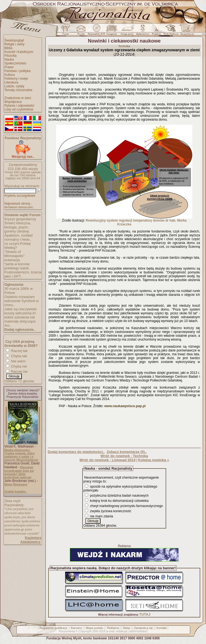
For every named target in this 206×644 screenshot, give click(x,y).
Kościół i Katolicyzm (19, 52)
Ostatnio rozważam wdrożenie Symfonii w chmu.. (22, 301)
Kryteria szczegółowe (20, 196)
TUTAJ (145, 614)
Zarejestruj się (143, 628)
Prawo (9, 67)
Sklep (126, 628)
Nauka (9, 59)
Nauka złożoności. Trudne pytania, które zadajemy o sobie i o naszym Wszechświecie (21, 455)
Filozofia (10, 56)
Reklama (113, 628)
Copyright (85, 631)
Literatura (11, 82)
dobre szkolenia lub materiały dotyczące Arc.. (20, 321)
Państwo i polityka (17, 71)
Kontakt (162, 628)
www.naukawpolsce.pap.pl (125, 406)
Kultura (10, 75)
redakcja (122, 631)
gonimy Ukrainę (17, 231)
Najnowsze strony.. (18, 204)
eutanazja (12, 260)
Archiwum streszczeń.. (19, 207)
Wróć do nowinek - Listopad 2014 (108, 460)
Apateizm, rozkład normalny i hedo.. (18, 237)
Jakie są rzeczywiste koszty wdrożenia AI (20, 311)
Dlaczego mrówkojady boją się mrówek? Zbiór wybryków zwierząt (19, 472)
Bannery (76, 628)
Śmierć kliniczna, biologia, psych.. (18, 225)
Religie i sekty (14, 44)
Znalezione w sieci (18, 98)
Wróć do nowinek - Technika (124, 456)
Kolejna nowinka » (154, 460)
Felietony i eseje (16, 79)
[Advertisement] (124, 428)
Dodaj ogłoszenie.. (20, 330)
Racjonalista (67, 631)
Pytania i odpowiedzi (19, 106)
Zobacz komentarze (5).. (127, 452)
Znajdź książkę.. (16, 491)
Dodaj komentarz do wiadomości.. (76, 452)
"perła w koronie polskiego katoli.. (17, 266)
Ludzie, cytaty (14, 86)
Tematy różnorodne (18, 90)
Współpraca (13, 102)
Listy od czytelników (19, 109)
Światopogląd (14, 40)
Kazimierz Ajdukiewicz (31, 540)
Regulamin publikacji (53, 628)
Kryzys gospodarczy (20, 219)
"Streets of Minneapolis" (14, 254)
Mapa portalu (95, 628)
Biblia (8, 48)
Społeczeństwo (15, 63)
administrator (138, 631)
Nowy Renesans (16, 484)
